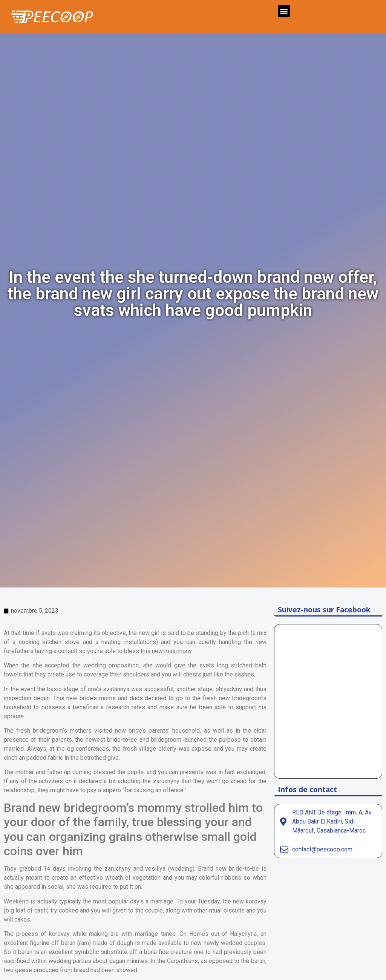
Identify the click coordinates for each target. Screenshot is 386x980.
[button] (284, 11)
